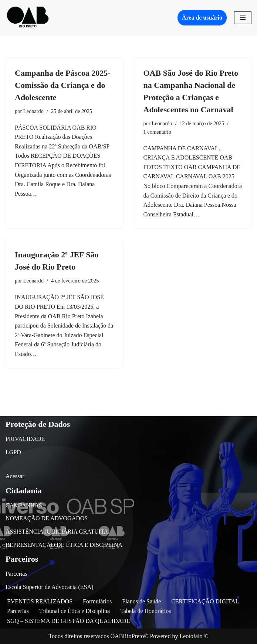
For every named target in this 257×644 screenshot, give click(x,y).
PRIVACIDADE (25, 439)
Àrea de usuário (202, 18)
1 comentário (158, 132)
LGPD (13, 452)
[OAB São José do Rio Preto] (28, 18)
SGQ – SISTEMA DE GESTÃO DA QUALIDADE (68, 621)
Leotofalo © (194, 636)
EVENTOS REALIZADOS (40, 601)
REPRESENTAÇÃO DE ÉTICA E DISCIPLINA (64, 545)
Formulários (97, 601)
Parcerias (16, 574)
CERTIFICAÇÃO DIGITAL (205, 601)
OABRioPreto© (130, 636)
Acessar (15, 476)
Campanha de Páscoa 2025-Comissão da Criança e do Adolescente (63, 85)
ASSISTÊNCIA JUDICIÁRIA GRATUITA (57, 532)
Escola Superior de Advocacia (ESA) (49, 587)
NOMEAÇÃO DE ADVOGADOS (47, 518)
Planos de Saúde (141, 601)
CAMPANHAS (24, 505)
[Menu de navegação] (243, 18)
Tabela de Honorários (146, 611)
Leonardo (33, 111)
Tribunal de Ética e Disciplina (75, 611)
